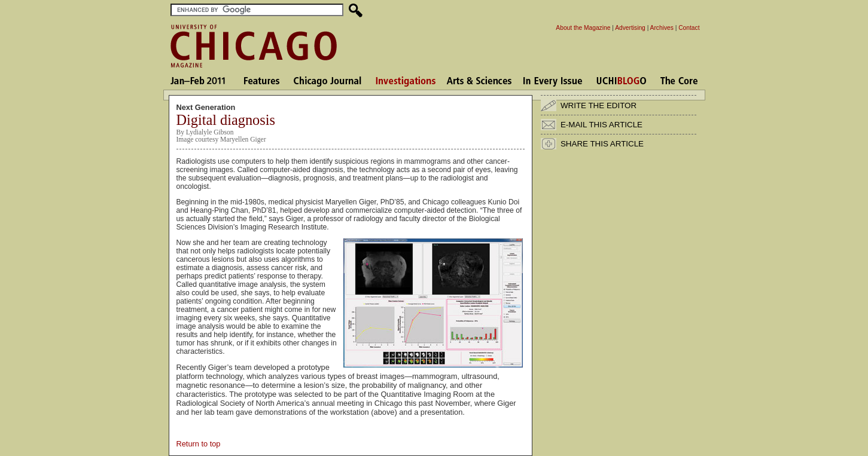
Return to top (199, 444)
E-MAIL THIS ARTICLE (601, 125)
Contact (689, 28)
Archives (662, 28)
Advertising (630, 28)
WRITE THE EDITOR (599, 105)
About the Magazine (583, 28)
